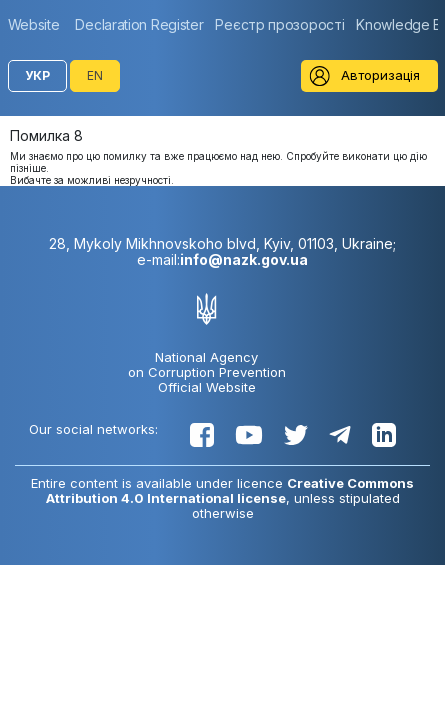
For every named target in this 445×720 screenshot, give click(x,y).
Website (34, 24)
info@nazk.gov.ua (244, 259)
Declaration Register (139, 24)
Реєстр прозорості (279, 24)
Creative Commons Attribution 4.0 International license (230, 490)
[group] (39, 24)
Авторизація (380, 75)
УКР (37, 75)
